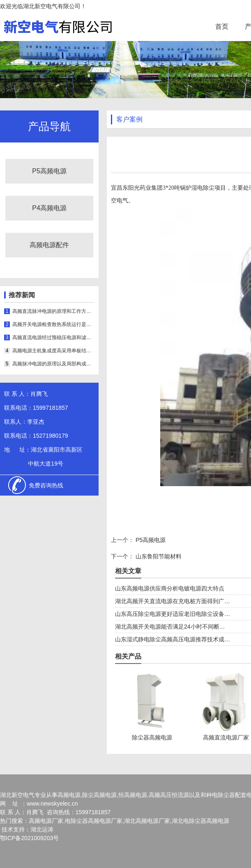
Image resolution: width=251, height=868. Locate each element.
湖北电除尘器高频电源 (200, 821)
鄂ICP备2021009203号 (29, 838)
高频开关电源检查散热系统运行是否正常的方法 (53, 324)
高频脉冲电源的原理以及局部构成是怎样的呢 (53, 364)
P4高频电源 (49, 208)
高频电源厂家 (46, 821)
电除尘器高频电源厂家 (94, 821)
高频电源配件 (49, 245)
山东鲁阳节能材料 (158, 556)
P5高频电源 (49, 171)
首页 (222, 26)
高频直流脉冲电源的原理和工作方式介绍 (53, 311)
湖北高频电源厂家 (147, 821)
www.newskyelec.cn (52, 804)
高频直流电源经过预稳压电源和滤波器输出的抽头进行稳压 (53, 338)
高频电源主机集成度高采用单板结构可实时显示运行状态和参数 (53, 351)
